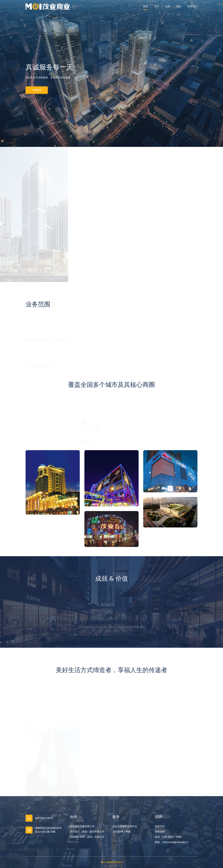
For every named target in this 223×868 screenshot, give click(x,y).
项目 (179, 6)
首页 (145, 6)
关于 (157, 6)
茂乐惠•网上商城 (121, 832)
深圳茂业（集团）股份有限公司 (87, 832)
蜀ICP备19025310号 (112, 862)
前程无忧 (160, 826)
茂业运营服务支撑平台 (125, 826)
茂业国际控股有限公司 (82, 826)
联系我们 (192, 6)
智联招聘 (160, 832)
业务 (168, 6)
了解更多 (36, 90)
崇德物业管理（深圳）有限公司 (87, 837)
